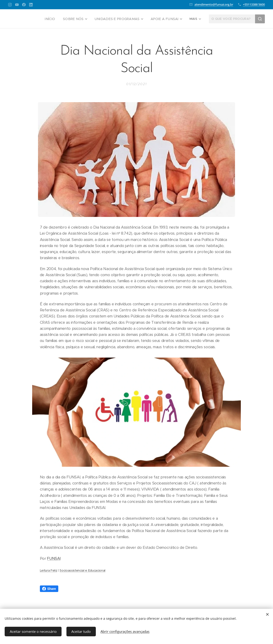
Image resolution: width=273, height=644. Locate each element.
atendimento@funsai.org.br (214, 4)
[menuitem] (32, 19)
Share (49, 589)
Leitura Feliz (49, 570)
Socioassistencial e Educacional (83, 570)
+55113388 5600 (254, 4)
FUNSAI (54, 559)
